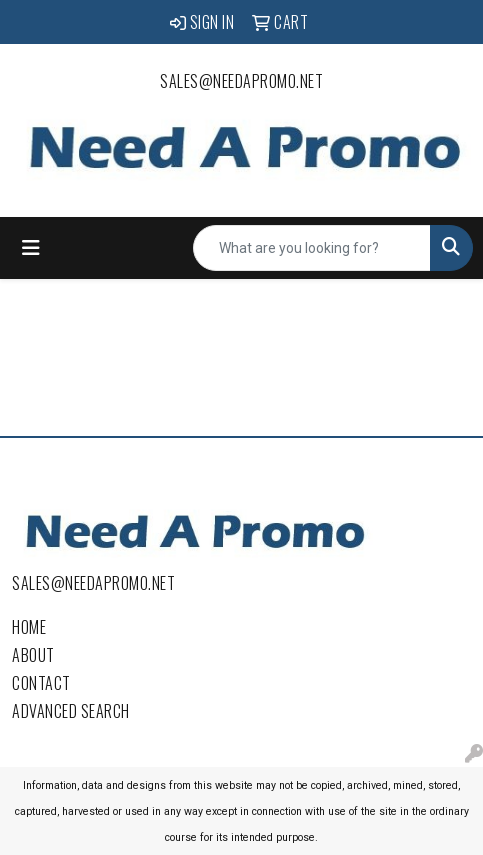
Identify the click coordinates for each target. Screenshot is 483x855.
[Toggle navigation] (31, 248)
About (33, 655)
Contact (41, 683)
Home (29, 627)
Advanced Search (71, 711)
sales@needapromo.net (241, 81)
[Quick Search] (312, 248)
